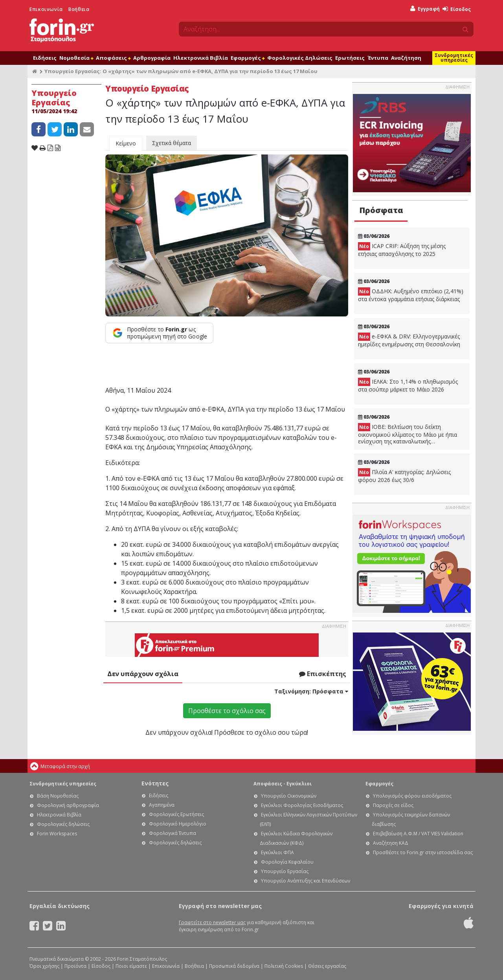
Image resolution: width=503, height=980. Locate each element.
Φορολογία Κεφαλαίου (287, 862)
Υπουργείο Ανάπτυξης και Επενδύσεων (306, 881)
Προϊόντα (75, 966)
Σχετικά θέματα (172, 143)
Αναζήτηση (406, 58)
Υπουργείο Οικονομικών (289, 796)
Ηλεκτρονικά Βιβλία (201, 58)
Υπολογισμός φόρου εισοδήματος (412, 796)
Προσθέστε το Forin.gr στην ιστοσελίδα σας (423, 852)
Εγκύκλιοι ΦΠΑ (277, 852)
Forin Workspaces (57, 834)
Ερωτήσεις (350, 58)
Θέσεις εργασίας (327, 966)
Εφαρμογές (248, 58)
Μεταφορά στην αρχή (65, 766)
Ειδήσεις (45, 58)
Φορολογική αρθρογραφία (68, 805)
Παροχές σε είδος (393, 805)
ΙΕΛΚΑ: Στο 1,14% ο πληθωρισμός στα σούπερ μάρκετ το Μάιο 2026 (408, 385)
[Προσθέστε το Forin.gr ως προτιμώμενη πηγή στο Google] (159, 333)
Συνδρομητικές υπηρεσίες (454, 58)
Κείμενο (126, 143)
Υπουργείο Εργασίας (285, 871)
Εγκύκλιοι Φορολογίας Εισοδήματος (302, 805)
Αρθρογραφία (152, 58)
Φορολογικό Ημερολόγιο (178, 824)
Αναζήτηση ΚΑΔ (391, 843)
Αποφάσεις (113, 58)
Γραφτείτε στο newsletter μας (212, 922)
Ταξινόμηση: (311, 691)
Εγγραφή (425, 9)
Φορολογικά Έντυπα (173, 833)
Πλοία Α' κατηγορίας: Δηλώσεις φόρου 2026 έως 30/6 (404, 476)
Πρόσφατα (381, 210)
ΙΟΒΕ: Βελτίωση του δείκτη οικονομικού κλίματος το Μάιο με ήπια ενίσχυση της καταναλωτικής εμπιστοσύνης (408, 434)
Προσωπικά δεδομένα (234, 966)
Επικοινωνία (46, 9)
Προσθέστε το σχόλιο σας (227, 711)
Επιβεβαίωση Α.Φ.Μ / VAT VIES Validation (418, 834)
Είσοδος (457, 9)
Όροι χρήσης (44, 966)
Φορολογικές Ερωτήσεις (176, 814)
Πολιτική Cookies (284, 966)
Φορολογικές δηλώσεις (63, 824)
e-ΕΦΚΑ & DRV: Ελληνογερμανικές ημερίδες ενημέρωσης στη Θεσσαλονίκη (409, 340)
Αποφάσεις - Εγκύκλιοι (283, 784)
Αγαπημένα (162, 805)
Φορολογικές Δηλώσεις (300, 58)
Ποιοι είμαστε (131, 966)
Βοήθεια (79, 9)
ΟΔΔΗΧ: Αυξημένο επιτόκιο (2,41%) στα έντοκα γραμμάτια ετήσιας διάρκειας (411, 295)
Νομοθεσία (76, 58)
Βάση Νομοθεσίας (58, 796)
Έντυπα (378, 58)
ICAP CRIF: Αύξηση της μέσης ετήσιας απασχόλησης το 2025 (402, 250)
